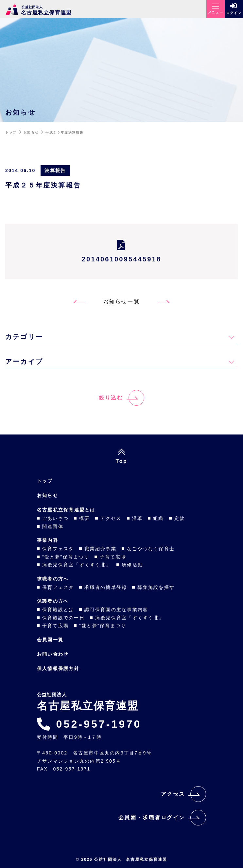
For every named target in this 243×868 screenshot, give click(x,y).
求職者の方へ (53, 579)
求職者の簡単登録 (106, 587)
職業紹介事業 (100, 549)
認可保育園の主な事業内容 (116, 610)
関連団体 (53, 526)
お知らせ (48, 495)
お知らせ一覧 (121, 301)
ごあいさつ (55, 518)
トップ (45, 481)
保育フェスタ (58, 549)
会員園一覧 (50, 640)
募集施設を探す (156, 587)
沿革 (137, 518)
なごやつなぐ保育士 (151, 549)
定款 (180, 518)
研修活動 (132, 565)
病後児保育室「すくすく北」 (77, 565)
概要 (84, 518)
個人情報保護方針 (58, 668)
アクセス (111, 518)
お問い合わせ (53, 654)
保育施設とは (58, 610)
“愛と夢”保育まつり (66, 557)
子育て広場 (113, 557)
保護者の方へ (53, 601)
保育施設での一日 (63, 618)
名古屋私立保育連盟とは (66, 510)
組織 (158, 518)
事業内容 (48, 540)
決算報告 (55, 170)
